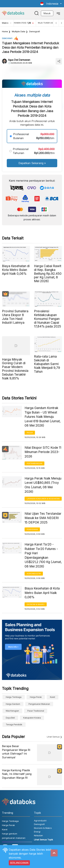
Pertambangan (34, 463)
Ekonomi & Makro (36, 604)
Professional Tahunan (21, 151)
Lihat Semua (53, 737)
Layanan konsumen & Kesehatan (43, 499)
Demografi (35, 31)
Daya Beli (10, 718)
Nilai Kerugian (12, 711)
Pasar (30, 433)
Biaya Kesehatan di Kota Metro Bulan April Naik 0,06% (42, 593)
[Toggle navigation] (58, 13)
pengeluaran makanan (39, 704)
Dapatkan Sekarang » (32, 163)
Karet (53, 697)
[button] (51, 4)
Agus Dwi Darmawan (19, 60)
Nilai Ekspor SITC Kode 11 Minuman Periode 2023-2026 (43, 452)
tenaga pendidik (14, 725)
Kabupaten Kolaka (32, 718)
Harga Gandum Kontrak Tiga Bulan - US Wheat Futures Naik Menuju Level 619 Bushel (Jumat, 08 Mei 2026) (43, 417)
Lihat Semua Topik (43, 840)
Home (5, 31)
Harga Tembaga (14, 697)
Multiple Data (19, 31)
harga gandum (13, 704)
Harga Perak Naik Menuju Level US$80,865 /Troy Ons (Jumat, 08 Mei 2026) (43, 485)
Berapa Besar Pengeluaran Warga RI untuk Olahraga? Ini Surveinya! (16, 752)
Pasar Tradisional (36, 711)
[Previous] (56, 23)
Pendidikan (32, 529)
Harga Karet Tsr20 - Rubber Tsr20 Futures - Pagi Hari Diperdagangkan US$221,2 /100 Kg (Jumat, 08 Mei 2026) (43, 555)
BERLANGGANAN (19, 863)
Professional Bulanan (21, 136)
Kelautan (38, 835)
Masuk (47, 13)
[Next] (61, 23)
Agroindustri (34, 574)
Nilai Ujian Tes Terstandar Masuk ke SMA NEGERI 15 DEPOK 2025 (43, 518)
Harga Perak (36, 697)
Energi (37, 832)
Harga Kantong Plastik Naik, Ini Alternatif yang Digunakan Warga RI (17, 774)
